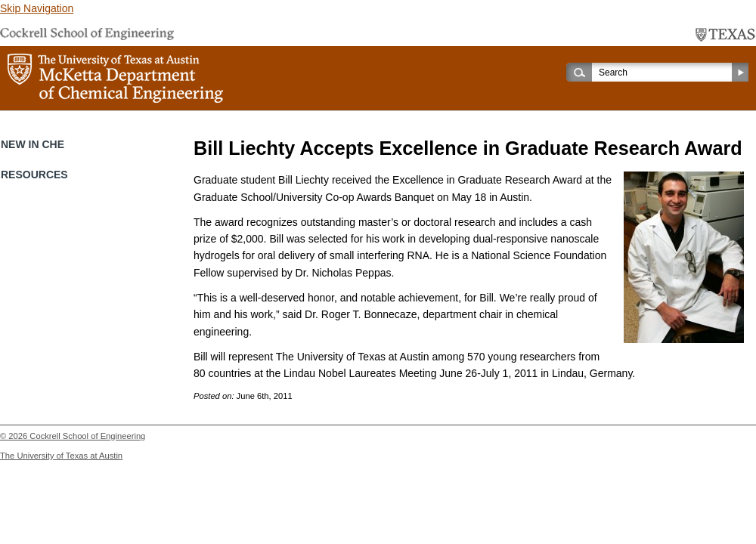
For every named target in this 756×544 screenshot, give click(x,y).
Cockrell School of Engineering (87, 436)
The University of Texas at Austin (61, 456)
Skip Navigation (37, 8)
